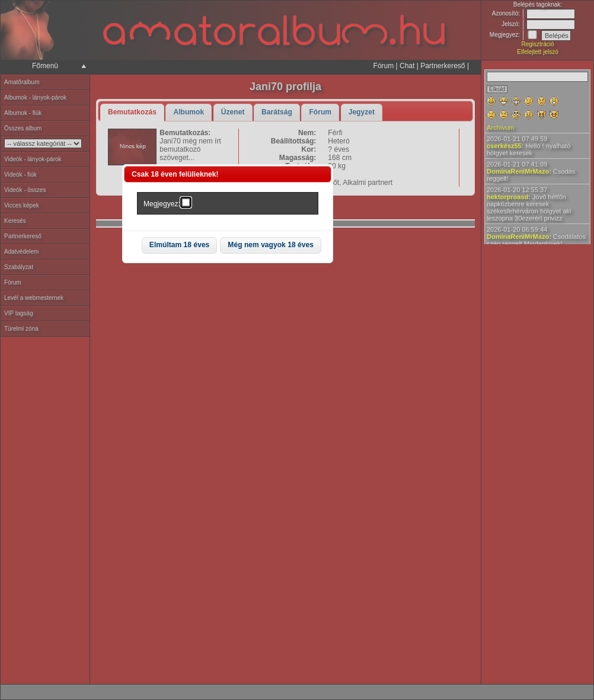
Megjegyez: (162, 204)
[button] (180, 246)
